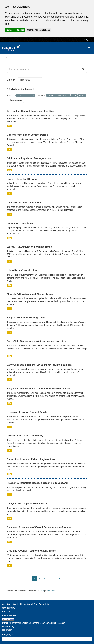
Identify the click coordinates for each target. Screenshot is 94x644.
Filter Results (15, 100)
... (49, 578)
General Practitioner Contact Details (27, 135)
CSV (9, 126)
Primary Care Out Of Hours (22, 179)
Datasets (14, 57)
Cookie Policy (9, 608)
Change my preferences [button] (38, 30)
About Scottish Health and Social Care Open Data (26, 604)
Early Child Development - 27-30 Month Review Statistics (39, 365)
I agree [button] (9, 30)
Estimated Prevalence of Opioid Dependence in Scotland (39, 527)
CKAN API (7, 612)
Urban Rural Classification (22, 270)
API (42, 591)
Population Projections (20, 223)
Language (7, 635)
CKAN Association (11, 615)
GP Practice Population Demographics (29, 158)
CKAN (7, 630)
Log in (87, 39)
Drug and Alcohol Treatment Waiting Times (31, 551)
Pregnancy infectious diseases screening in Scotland (37, 483)
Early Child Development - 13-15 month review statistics (39, 389)
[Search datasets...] (43, 69)
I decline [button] (20, 30)
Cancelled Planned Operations (24, 203)
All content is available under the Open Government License (34, 623)
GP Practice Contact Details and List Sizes (31, 111)
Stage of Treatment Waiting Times (26, 318)
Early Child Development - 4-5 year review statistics (36, 341)
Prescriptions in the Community (25, 436)
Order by (11, 80)
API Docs (52, 591)
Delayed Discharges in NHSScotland (28, 504)
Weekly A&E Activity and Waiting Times (29, 247)
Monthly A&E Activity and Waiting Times (30, 294)
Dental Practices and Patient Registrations (31, 459)
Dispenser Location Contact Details (27, 412)
